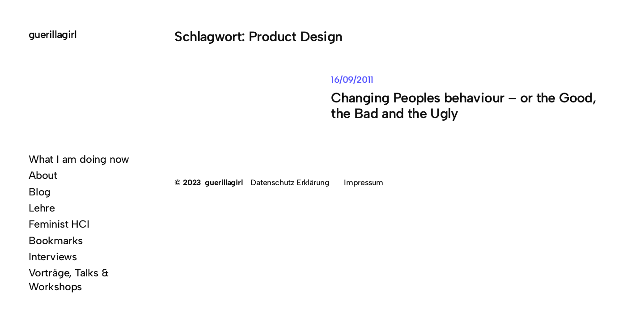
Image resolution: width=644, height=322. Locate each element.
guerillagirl (53, 34)
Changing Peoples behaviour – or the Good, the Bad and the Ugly (464, 106)
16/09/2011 (352, 80)
